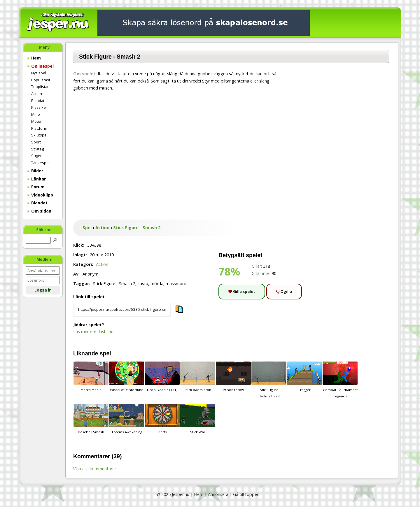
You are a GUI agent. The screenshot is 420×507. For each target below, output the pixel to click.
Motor (36, 121)
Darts (162, 419)
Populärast (41, 80)
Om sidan (39, 211)
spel (105, 353)
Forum (36, 187)
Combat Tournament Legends (340, 380)
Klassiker (39, 107)
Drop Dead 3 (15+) (162, 377)
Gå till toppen (246, 494)
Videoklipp (40, 195)
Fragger (304, 377)
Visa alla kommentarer (95, 469)
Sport (36, 142)
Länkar (37, 179)
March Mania (91, 377)
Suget (36, 156)
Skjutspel (39, 135)
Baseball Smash (91, 419)
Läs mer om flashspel (94, 332)
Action (37, 94)
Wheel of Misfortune (127, 377)
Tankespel (40, 163)
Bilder (35, 171)
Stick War (198, 419)
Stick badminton (198, 377)
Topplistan (40, 87)
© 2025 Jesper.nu (173, 494)
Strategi (38, 149)
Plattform (39, 128)
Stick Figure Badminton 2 (269, 380)
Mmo (36, 114)
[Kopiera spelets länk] (122, 310)
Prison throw (233, 377)
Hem (34, 58)
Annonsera (218, 494)
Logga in (43, 290)
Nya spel (39, 73)
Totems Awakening (127, 419)
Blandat (38, 101)
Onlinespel (41, 66)
